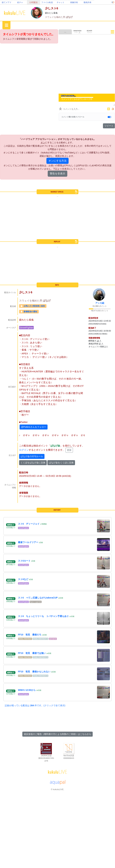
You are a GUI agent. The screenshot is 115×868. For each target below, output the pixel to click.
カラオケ (53, 639)
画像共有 (74, 2)
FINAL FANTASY (25, 639)
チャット (61, 2)
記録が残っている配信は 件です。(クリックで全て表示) (35, 705)
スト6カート (24, 561)
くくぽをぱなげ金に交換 (33, 463)
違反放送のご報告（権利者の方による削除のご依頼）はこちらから (58, 734)
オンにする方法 (58, 161)
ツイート (109, 126)
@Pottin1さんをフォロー (34, 427)
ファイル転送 (47, 2)
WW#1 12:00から (27, 690)
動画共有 (88, 2)
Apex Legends (36, 602)
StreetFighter (26, 328)
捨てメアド (7, 2)
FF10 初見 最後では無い (32, 653)
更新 (69, 450)
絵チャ (20, 2)
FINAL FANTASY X (40, 639)
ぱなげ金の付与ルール (32, 456)
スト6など (23, 579)
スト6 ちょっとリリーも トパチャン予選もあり (43, 616)
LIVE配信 (34, 2)
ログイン (24, 450)
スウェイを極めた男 (55, 17)
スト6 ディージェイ (29, 524)
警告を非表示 (58, 174)
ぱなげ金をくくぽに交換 (61, 463)
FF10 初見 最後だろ (30, 635)
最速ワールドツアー (28, 542)
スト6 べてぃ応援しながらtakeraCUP (38, 598)
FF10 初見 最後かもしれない (34, 672)
